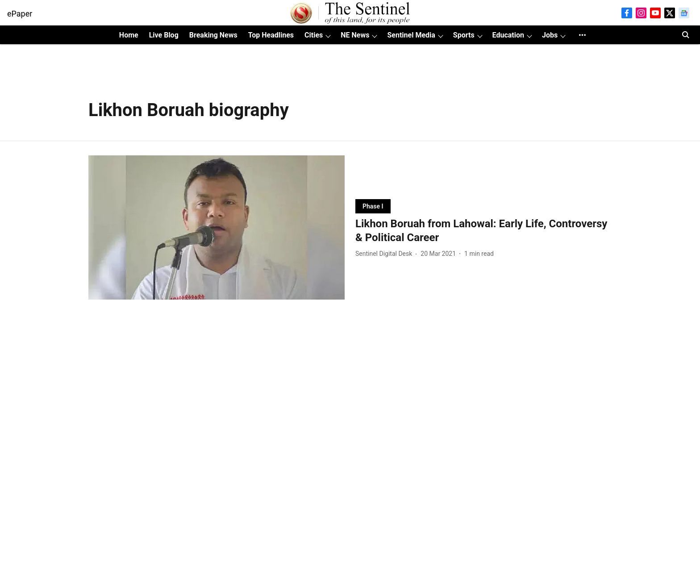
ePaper (20, 14)
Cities (314, 35)
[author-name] (385, 254)
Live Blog (164, 35)
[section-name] (373, 206)
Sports (464, 35)
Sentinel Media (411, 35)
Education (508, 35)
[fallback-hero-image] (217, 227)
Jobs (550, 35)
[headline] (483, 231)
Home (129, 35)
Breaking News (213, 35)
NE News (355, 35)
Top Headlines (271, 35)
